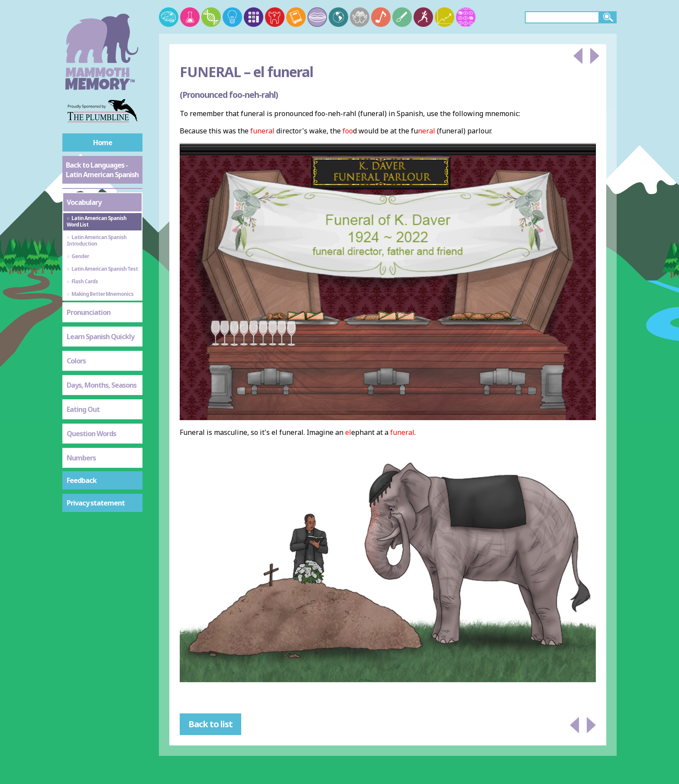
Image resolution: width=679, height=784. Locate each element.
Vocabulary (84, 202)
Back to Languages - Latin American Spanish (102, 170)
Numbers (81, 458)
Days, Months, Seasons (102, 385)
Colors (76, 361)
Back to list (210, 724)
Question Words (91, 434)
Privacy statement (96, 503)
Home (103, 143)
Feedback (82, 480)
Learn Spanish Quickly (100, 337)
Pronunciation (89, 312)
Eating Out (83, 409)
